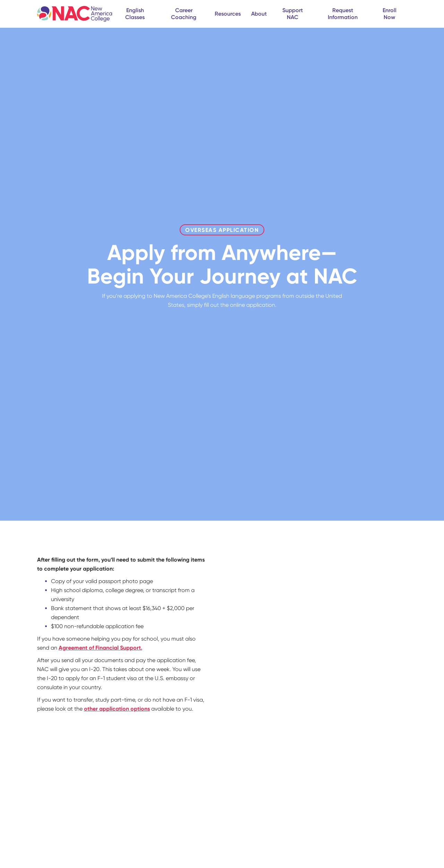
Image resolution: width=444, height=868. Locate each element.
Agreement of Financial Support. (100, 648)
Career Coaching (184, 14)
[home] (75, 14)
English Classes (135, 14)
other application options (117, 709)
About (259, 14)
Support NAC (293, 14)
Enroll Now (390, 14)
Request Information (343, 14)
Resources (228, 14)
